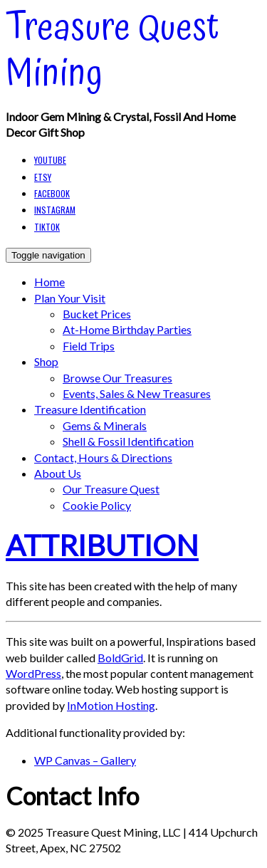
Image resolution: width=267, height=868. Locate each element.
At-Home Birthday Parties (127, 329)
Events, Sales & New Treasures (137, 393)
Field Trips (89, 346)
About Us (58, 473)
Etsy (43, 177)
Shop (46, 361)
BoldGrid (120, 658)
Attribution (102, 545)
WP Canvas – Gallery (85, 760)
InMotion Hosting (111, 705)
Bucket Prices (97, 314)
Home (49, 282)
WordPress (33, 673)
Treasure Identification (90, 409)
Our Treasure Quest (111, 489)
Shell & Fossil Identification (128, 441)
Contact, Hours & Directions (103, 457)
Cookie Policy (97, 505)
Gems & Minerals (105, 425)
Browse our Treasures (117, 378)
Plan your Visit (70, 298)
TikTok (47, 227)
